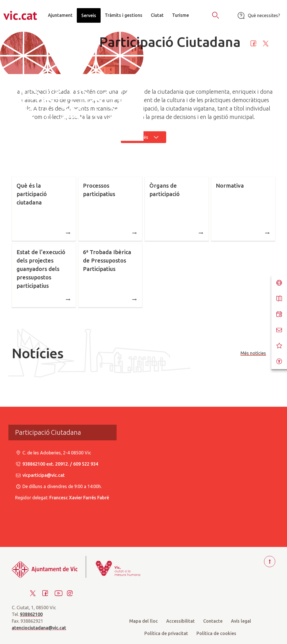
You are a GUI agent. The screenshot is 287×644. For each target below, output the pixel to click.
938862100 (31, 614)
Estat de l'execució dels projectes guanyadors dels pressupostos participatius (44, 276)
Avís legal (241, 621)
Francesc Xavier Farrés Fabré (79, 498)
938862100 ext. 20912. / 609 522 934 (57, 464)
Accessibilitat (180, 621)
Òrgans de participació (177, 209)
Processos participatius (110, 209)
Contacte (213, 621)
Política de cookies (216, 633)
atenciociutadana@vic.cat (39, 628)
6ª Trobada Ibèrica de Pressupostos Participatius (110, 276)
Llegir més (143, 137)
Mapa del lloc (143, 621)
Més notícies (253, 353)
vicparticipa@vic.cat (40, 475)
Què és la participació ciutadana (44, 209)
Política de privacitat (166, 633)
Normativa (243, 209)
